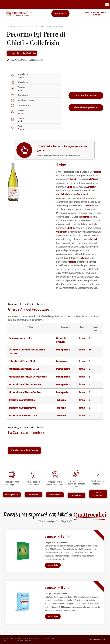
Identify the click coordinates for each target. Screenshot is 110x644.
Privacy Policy (93, 639)
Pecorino (21, 77)
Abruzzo (20, 113)
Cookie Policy (102, 639)
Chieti (20, 121)
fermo (20, 90)
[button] (107, 4)
